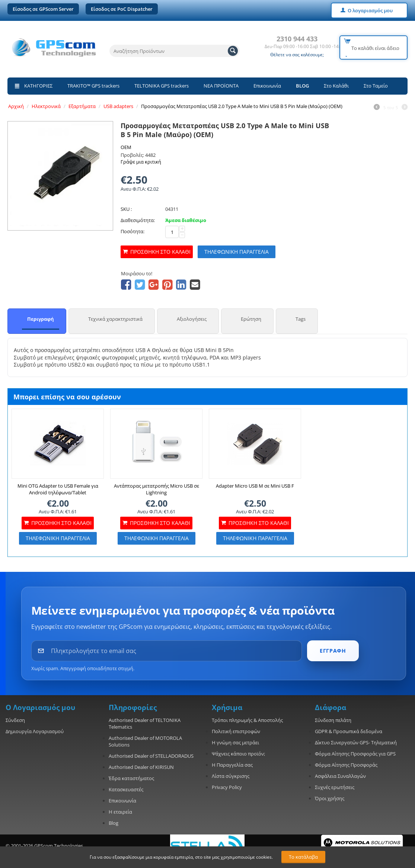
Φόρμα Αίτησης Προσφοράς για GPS (355, 754)
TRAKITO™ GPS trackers (93, 86)
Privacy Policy (227, 787)
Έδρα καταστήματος (131, 778)
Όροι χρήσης (330, 798)
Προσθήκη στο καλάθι (160, 252)
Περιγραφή (41, 319)
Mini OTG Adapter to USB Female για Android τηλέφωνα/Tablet (58, 489)
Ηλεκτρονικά (46, 106)
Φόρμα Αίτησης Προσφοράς (346, 765)
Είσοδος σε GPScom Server (43, 9)
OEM (126, 147)
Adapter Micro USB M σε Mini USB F (255, 486)
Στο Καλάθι (336, 86)
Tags (301, 319)
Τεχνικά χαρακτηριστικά (115, 319)
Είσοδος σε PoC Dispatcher (122, 9)
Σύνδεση (15, 720)
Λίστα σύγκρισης (231, 776)
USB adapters (118, 106)
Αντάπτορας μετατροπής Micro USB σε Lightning (157, 489)
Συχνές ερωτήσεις (335, 787)
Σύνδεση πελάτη (333, 720)
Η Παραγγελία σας (232, 765)
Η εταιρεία (120, 812)
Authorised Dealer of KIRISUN (141, 767)
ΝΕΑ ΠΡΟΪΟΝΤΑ (221, 86)
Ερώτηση (251, 319)
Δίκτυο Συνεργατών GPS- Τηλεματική (356, 742)
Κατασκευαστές (126, 789)
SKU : (126, 209)
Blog (114, 823)
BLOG (302, 86)
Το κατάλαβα (303, 857)
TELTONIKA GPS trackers (162, 86)
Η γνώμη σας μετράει (235, 742)
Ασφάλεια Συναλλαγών (340, 776)
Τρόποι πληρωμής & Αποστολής (247, 720)
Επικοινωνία (267, 86)
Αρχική (16, 106)
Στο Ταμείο (376, 86)
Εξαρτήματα (82, 106)
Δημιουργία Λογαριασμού (35, 731)
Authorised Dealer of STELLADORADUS (151, 756)
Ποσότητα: (133, 231)
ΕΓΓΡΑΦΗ (333, 651)
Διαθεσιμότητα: (138, 220)
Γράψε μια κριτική (141, 162)
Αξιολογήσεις (192, 319)
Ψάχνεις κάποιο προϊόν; (238, 754)
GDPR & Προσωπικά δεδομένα (349, 731)
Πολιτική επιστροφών (236, 731)
